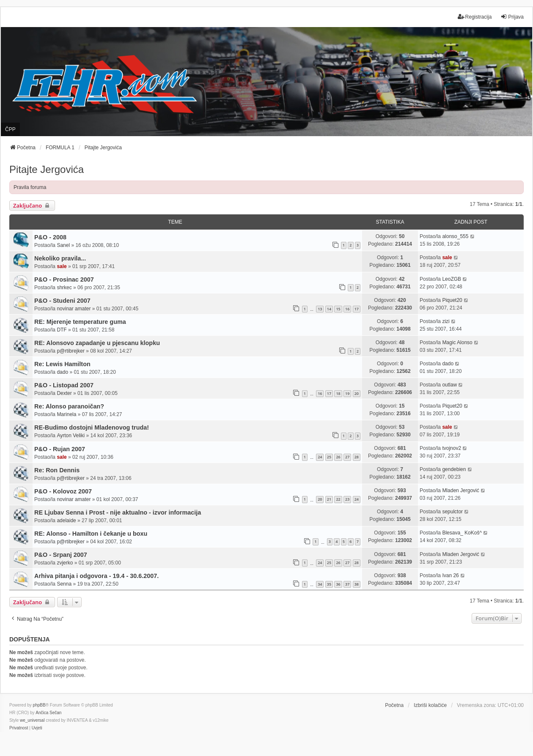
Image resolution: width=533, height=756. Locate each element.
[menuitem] (19, 728)
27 (347, 457)
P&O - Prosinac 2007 (64, 279)
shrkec (64, 288)
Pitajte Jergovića (47, 169)
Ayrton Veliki (71, 436)
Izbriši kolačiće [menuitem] (430, 705)
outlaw (449, 385)
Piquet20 (452, 300)
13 (320, 309)
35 (329, 584)
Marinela (66, 414)
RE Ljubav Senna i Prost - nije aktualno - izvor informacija (118, 512)
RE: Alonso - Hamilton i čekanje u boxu (91, 534)
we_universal (32, 720)
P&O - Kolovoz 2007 (63, 491)
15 (338, 309)
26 (338, 457)
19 (347, 393)
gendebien (454, 469)
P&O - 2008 (50, 237)
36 (338, 584)
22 (338, 499)
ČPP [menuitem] (10, 129)
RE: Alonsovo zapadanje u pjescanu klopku (97, 343)
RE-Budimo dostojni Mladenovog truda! (92, 427)
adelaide (66, 520)
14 (329, 309)
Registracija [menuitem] (475, 17)
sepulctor (452, 512)
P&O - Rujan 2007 (60, 449)
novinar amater (74, 309)
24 (320, 457)
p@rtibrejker (71, 351)
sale (62, 266)
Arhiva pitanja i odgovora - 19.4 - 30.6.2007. (96, 576)
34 (320, 584)
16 (347, 309)
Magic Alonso (457, 342)
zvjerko (65, 563)
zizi (446, 321)
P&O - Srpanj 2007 (61, 555)
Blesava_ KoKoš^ (462, 533)
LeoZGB (452, 279)
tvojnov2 (452, 448)
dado (62, 372)
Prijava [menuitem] (512, 17)
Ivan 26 (450, 575)
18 (338, 393)
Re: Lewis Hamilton (62, 364)
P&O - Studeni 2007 (62, 301)
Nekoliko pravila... (60, 258)
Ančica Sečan (48, 713)
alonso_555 (455, 236)
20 (357, 393)
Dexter (64, 393)
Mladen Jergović (460, 490)
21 (329, 499)
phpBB (39, 705)
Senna (64, 584)
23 (347, 499)
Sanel (63, 245)
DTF (62, 330)
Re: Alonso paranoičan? (69, 406)
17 (357, 309)
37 (347, 584)
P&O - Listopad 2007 (64, 385)
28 (357, 457)
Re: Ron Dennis (57, 470)
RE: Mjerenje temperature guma (80, 322)
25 (329, 457)
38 (357, 584)
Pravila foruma (30, 187)
